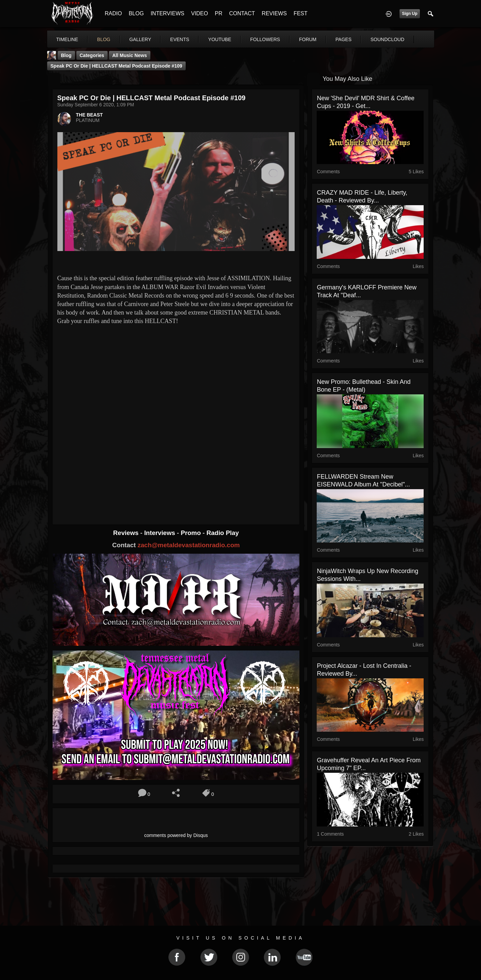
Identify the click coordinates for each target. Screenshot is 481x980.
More (381, 39)
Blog (66, 55)
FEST (301, 13)
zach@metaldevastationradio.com (189, 545)
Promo (191, 533)
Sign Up (410, 14)
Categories (92, 55)
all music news (130, 55)
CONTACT (242, 13)
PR (219, 13)
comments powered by (176, 835)
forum (308, 39)
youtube (220, 39)
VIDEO (200, 13)
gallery (140, 39)
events (180, 39)
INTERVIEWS (168, 13)
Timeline (67, 39)
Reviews (127, 533)
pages (343, 39)
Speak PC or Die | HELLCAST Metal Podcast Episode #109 (116, 66)
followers (265, 39)
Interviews (161, 533)
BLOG (136, 13)
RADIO (114, 13)
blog (104, 39)
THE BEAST (89, 115)
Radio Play (223, 533)
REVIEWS (274, 13)
